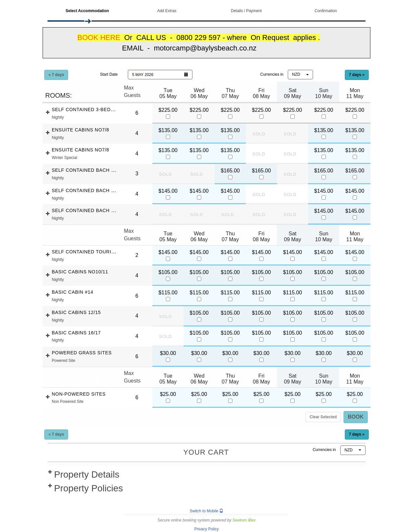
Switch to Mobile (207, 511)
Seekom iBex (244, 520)
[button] (160, 75)
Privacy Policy (207, 529)
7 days (357, 75)
